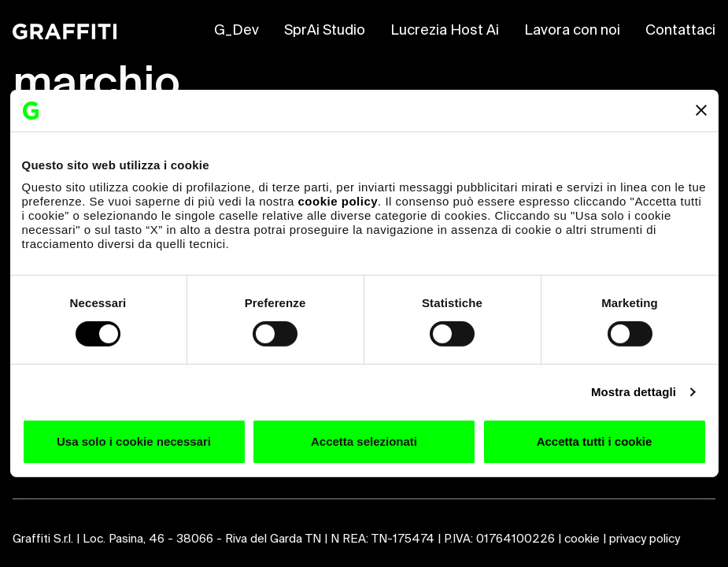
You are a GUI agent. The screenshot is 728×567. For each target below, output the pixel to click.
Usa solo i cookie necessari (134, 441)
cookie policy (338, 201)
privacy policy (645, 539)
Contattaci (680, 31)
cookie (582, 539)
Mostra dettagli (634, 392)
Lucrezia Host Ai (445, 31)
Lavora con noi (572, 31)
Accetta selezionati (364, 441)
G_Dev (237, 31)
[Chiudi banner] (701, 110)
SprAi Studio (325, 31)
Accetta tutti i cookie (595, 441)
